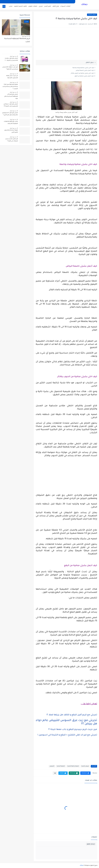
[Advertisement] (66, 45)
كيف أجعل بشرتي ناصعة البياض (85, 71)
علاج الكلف (56, 6)
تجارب (11, 6)
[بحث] (4, 6)
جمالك (84, 5)
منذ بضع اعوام (25, 36)
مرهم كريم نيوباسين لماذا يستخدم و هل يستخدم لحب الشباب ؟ (10, 87)
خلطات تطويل (33, 6)
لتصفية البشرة (61, 766)
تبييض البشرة (92, 15)
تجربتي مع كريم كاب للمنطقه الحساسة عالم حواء (11, 96)
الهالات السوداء (65, 6)
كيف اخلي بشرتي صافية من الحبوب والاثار (82, 73)
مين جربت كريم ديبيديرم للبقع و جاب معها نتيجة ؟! (73, 730)
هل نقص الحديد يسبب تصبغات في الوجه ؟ (12, 140)
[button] (85, 773)
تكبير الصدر (48, 6)
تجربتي (41, 6)
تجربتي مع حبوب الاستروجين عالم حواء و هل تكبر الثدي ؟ (10, 114)
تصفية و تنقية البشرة (73, 766)
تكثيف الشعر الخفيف (20, 6)
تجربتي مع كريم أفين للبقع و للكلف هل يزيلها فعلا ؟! (72, 715)
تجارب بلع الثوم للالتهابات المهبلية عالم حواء (11, 123)
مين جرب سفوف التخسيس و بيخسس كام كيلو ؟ (10, 68)
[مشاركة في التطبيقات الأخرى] (55, 773)
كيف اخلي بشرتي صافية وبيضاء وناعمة (83, 68)
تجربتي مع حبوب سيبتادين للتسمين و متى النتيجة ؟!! (11, 105)
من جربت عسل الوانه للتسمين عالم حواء (12, 77)
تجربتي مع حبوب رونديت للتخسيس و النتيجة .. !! (11, 59)
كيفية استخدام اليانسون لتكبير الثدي (11, 131)
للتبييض (52, 766)
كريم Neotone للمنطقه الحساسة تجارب (17, 40)
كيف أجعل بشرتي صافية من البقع (84, 76)
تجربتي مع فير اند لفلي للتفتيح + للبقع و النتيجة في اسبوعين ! (67, 735)
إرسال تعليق (91, 844)
